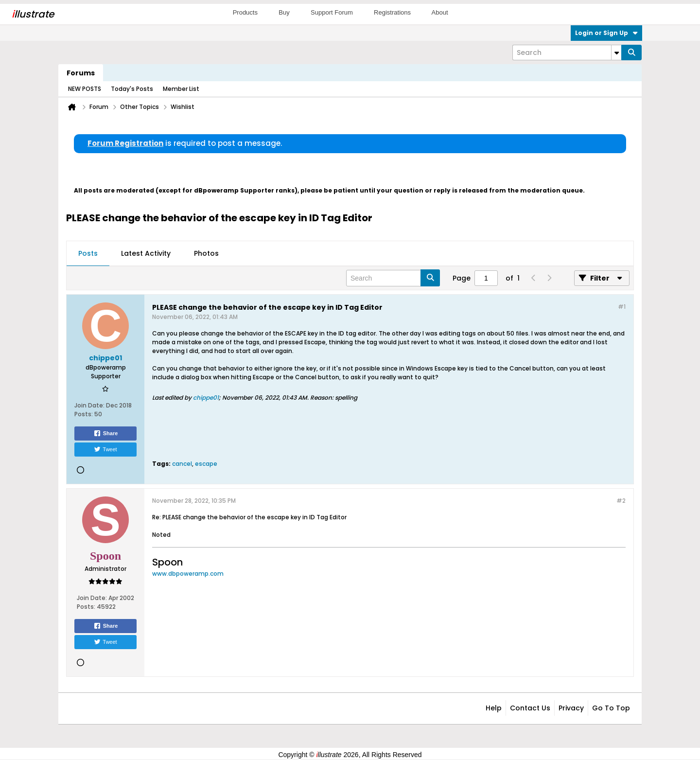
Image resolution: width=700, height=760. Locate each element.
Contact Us (530, 708)
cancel (182, 464)
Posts (88, 253)
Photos (206, 253)
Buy (284, 12)
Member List (181, 89)
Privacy (571, 708)
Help (494, 708)
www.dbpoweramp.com (188, 574)
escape (206, 464)
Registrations (392, 12)
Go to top (611, 708)
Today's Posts (132, 89)
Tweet (105, 449)
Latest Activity (146, 253)
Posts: (84, 414)
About (440, 12)
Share (106, 433)
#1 (622, 307)
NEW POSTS (85, 89)
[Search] (567, 53)
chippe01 (206, 398)
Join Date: (89, 405)
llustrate (33, 14)
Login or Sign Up (606, 33)
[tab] (88, 254)
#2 (621, 501)
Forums (81, 73)
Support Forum (332, 12)
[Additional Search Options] (616, 53)
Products (245, 12)
